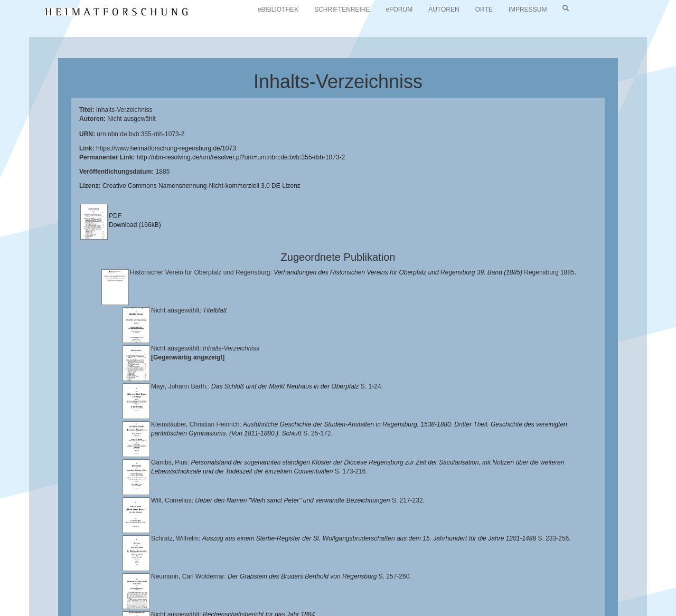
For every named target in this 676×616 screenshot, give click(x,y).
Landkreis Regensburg (209, 584)
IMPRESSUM (528, 10)
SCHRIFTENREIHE (342, 10)
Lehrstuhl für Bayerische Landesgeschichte (428, 576)
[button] (3, 612)
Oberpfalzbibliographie (176, 593)
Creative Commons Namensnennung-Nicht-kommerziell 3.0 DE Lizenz (201, 186)
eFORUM (400, 10)
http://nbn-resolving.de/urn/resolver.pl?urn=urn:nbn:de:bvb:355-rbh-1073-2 (241, 157)
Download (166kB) (135, 225)
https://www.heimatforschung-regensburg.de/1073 (166, 148)
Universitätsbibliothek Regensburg (303, 576)
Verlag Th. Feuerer (470, 584)
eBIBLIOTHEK (278, 10)
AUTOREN (444, 10)
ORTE (484, 10)
